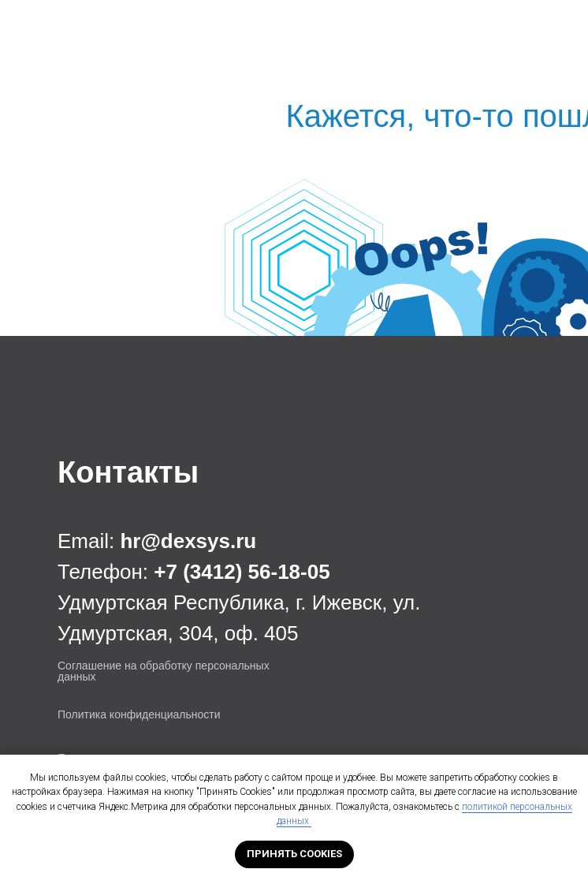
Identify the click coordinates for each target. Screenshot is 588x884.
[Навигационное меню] (564, 28)
